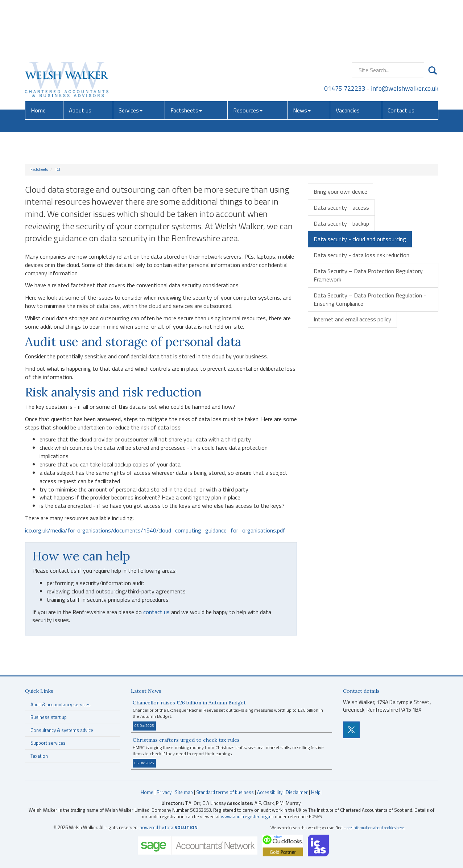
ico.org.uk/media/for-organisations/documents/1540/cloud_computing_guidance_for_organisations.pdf (155, 530)
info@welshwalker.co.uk (405, 34)
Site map (184, 792)
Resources (248, 56)
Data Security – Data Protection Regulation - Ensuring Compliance (370, 299)
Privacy (164, 792)
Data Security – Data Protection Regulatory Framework (368, 275)
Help (316, 792)
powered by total (169, 827)
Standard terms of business (225, 792)
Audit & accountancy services (61, 704)
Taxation (39, 756)
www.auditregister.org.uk (247, 816)
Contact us (401, 56)
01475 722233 (345, 34)
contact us (156, 612)
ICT (58, 169)
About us (80, 56)
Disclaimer (297, 792)
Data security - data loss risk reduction (361, 255)
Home (38, 56)
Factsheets (186, 56)
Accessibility (270, 792)
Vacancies (348, 56)
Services (131, 56)
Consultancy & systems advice (62, 730)
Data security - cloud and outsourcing (360, 239)
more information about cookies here (374, 828)
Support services (48, 743)
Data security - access (341, 207)
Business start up (49, 717)
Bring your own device (340, 192)
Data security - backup (341, 223)
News (302, 56)
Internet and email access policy (352, 319)
